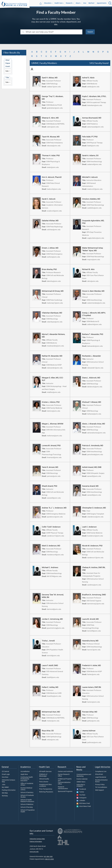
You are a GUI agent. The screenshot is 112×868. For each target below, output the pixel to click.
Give (85, 3)
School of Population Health (28, 811)
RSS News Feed (83, 803)
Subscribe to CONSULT (81, 786)
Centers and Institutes (65, 772)
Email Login (6, 774)
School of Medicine (27, 804)
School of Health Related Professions (27, 801)
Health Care (58, 3)
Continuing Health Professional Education (27, 779)
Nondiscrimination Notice (101, 781)
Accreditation (25, 772)
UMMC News (81, 782)
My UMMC (5, 787)
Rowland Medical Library (26, 789)
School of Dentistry (27, 793)
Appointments (102, 3)
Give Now (5, 777)
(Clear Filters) (20, 56)
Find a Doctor (44, 782)
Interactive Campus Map (8, 781)
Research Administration (63, 788)
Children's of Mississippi (43, 775)
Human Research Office (64, 775)
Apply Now (24, 774)
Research (69, 3)
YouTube (81, 795)
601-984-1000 (48, 857)
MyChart (91, 3)
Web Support (100, 790)
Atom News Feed (84, 806)
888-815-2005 (49, 859)
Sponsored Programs (65, 791)
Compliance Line (101, 772)
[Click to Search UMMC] (110, 3)
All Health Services (45, 772)
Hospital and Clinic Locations (45, 785)
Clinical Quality (44, 779)
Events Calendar (82, 779)
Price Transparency (46, 789)
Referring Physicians (46, 792)
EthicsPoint (99, 774)
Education (48, 3)
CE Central (5, 772)
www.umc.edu (34, 852)
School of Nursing (27, 807)
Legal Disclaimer (101, 777)
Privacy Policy (100, 785)
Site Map (5, 793)
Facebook (81, 789)
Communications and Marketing (84, 775)
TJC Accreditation (101, 787)
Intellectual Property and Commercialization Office (65, 782)
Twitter (80, 792)
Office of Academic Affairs (27, 784)
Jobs (4, 785)
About (78, 3)
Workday (5, 796)
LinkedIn (81, 801)
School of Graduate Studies (27, 796)
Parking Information (9, 790)
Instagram (81, 798)
